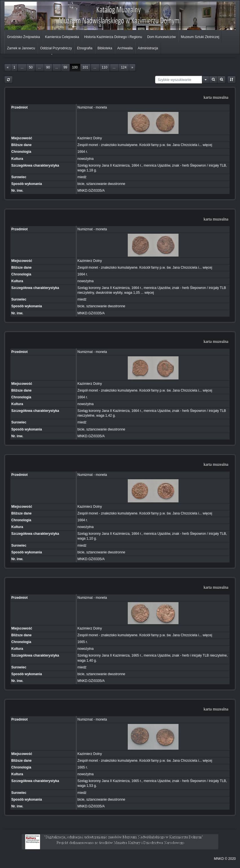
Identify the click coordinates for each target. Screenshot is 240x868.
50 (31, 67)
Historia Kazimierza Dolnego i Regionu (113, 37)
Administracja (148, 48)
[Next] (132, 68)
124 (124, 67)
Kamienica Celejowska (62, 37)
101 (85, 67)
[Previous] (8, 68)
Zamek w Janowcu (21, 48)
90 (48, 67)
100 (75, 67)
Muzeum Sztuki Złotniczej (200, 37)
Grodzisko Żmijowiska (24, 37)
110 (105, 67)
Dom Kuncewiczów (161, 37)
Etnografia (85, 48)
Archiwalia (125, 48)
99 (65, 67)
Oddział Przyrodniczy (56, 48)
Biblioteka (105, 48)
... (22, 67)
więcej (207, 145)
